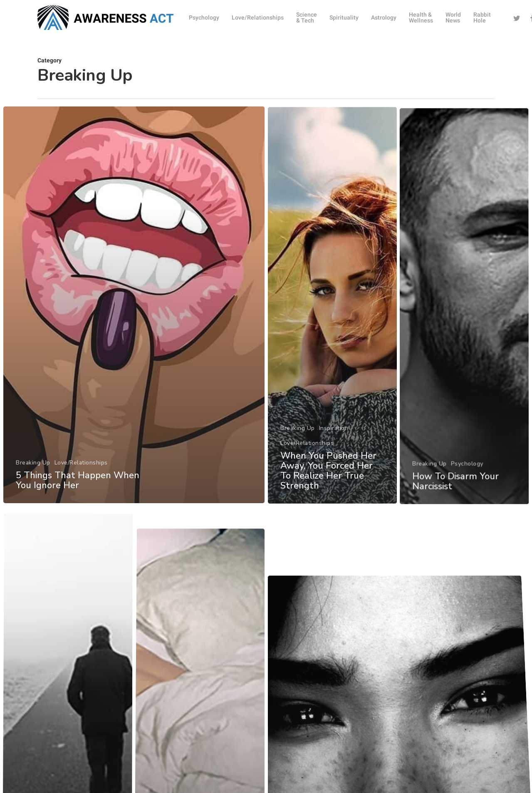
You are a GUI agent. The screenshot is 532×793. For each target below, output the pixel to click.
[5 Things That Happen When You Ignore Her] (133, 318)
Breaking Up (32, 473)
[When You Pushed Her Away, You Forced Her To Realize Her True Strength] (333, 348)
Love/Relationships (80, 473)
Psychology (471, 501)
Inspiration (334, 461)
